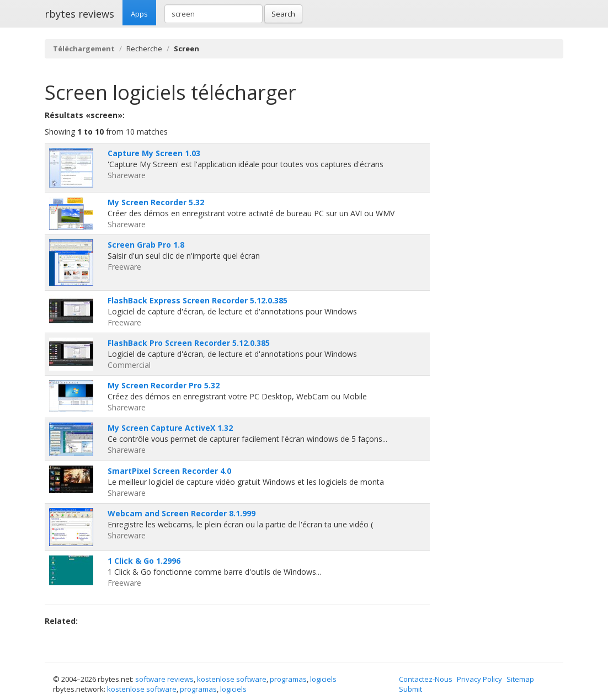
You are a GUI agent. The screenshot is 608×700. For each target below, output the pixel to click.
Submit (410, 689)
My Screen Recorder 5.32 (156, 202)
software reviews (164, 679)
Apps (139, 14)
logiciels (323, 679)
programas (288, 679)
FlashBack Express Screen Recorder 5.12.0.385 (198, 300)
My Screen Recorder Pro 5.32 (164, 385)
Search (283, 14)
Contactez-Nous (426, 679)
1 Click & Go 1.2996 (144, 561)
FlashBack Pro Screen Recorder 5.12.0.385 (189, 343)
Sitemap (520, 679)
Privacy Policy (479, 679)
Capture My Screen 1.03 (154, 153)
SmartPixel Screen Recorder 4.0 (169, 471)
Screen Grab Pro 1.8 (146, 245)
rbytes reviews (79, 14)
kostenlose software (232, 679)
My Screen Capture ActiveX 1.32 (170, 428)
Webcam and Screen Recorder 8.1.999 (182, 513)
